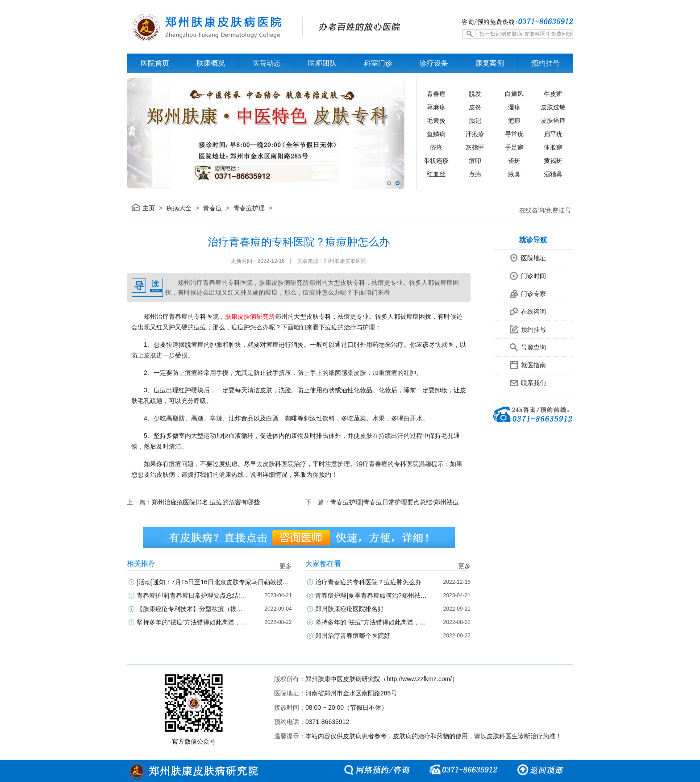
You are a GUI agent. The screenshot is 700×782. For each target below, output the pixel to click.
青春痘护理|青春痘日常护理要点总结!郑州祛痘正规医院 (407, 502)
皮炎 (475, 107)
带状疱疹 (436, 161)
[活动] (145, 582)
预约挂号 (520, 327)
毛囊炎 (436, 121)
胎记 (475, 121)
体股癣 (553, 147)
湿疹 (514, 107)
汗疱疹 (475, 134)
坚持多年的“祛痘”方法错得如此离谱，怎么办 (192, 622)
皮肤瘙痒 (553, 121)
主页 (149, 208)
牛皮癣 (553, 94)
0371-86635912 (327, 722)
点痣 (475, 174)
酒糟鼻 (553, 174)
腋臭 (514, 174)
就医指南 (520, 363)
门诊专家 (520, 291)
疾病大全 (179, 208)
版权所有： (290, 679)
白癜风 (514, 94)
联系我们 (520, 381)
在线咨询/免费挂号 (545, 210)
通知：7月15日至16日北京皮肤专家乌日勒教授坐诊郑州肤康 (214, 582)
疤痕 (514, 121)
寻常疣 (514, 134)
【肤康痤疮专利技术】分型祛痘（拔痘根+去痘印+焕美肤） (192, 609)
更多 (286, 566)
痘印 (475, 161)
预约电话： (290, 722)
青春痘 (436, 94)
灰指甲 (475, 147)
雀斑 (514, 161)
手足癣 (514, 147)
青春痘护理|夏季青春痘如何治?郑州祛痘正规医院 (371, 595)
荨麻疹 (436, 107)
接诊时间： (290, 707)
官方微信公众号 (194, 741)
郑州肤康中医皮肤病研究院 (343, 679)
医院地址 (520, 256)
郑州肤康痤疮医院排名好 (350, 609)
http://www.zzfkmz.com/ (419, 679)
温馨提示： (290, 736)
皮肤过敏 (553, 107)
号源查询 (520, 345)
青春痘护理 (249, 208)
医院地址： (290, 693)
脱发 (475, 94)
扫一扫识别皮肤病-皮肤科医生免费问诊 (526, 34)
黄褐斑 (553, 161)
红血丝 (436, 174)
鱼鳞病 (436, 134)
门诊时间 (520, 273)
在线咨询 (520, 309)
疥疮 (436, 147)
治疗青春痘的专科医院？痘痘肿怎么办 (368, 582)
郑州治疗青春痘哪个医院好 (353, 636)
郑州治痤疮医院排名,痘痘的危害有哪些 (206, 502)
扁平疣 (553, 134)
